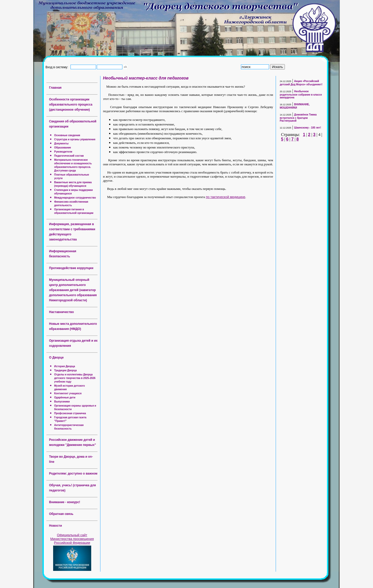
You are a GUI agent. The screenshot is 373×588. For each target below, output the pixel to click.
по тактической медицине (226, 197)
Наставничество (61, 312)
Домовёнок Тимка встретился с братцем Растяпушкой (298, 118)
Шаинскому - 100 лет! (307, 128)
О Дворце (56, 358)
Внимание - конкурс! (65, 502)
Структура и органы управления (75, 139)
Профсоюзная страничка (70, 413)
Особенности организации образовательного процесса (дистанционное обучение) (71, 105)
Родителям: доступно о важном (73, 474)
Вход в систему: (58, 67)
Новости (55, 526)
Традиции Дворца (65, 370)
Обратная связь (61, 514)
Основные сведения (67, 135)
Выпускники (62, 402)
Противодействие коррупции (71, 268)
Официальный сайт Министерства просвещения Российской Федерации (72, 539)
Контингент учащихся (68, 393)
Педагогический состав (69, 156)
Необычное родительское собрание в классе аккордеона (301, 94)
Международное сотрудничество (75, 198)
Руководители (63, 152)
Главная (55, 88)
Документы (61, 143)
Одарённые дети (65, 397)
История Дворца (65, 366)
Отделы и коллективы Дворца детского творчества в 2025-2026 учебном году (75, 378)
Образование (63, 148)
